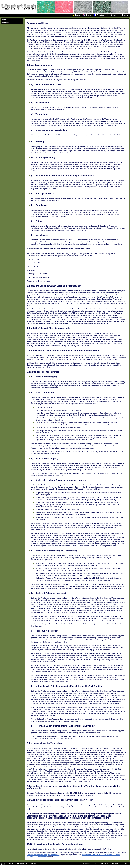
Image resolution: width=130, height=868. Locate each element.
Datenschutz (116, 863)
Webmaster (87, 863)
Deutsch (78, 15)
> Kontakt (5, 23)
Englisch (89, 15)
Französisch (101, 15)
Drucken (125, 15)
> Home (5, 20)
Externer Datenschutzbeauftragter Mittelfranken (43, 855)
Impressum (104, 863)
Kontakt (113, 15)
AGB (95, 863)
